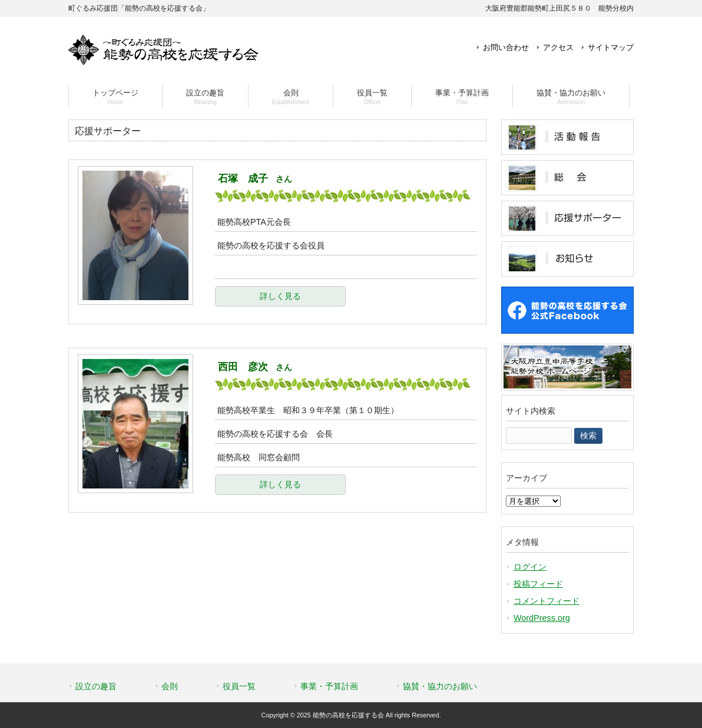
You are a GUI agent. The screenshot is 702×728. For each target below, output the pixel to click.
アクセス (558, 47)
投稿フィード (538, 584)
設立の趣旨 (96, 686)
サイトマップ (611, 47)
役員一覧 (239, 686)
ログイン (530, 567)
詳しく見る (280, 296)
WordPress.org (542, 618)
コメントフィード (547, 601)
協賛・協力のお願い (440, 686)
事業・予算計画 (329, 686)
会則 (170, 686)
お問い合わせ (506, 47)
